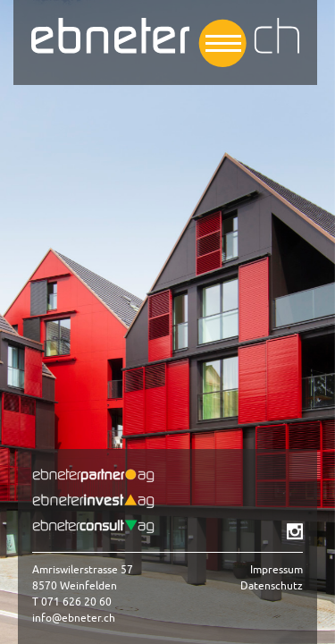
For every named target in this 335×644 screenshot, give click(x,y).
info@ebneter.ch (74, 618)
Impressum (276, 570)
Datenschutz (272, 586)
